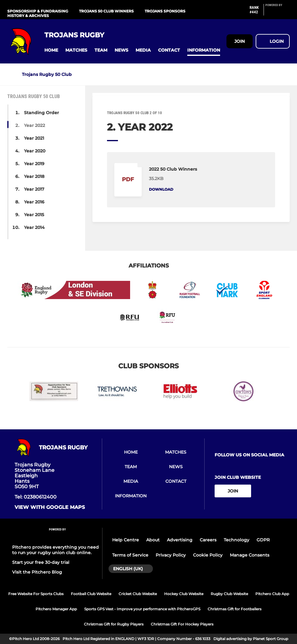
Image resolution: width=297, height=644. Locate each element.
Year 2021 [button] (34, 138)
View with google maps (50, 507)
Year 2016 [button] (34, 202)
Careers (208, 540)
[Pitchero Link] (278, 12)
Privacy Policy (171, 555)
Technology (237, 540)
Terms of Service (130, 555)
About (153, 540)
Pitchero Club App (272, 594)
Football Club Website (91, 594)
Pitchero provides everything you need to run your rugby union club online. (55, 550)
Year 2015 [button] (34, 215)
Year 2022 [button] (35, 125)
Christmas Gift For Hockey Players (182, 624)
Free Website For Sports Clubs (36, 594)
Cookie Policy (208, 555)
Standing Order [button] (41, 113)
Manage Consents (250, 555)
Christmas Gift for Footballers (235, 609)
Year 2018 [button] (34, 176)
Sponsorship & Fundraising (38, 11)
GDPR (263, 540)
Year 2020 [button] (35, 151)
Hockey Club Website (184, 594)
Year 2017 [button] (34, 189)
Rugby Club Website (229, 594)
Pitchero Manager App (56, 609)
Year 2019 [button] (34, 164)
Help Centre (126, 540)
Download (161, 189)
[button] (51, 50)
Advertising (180, 540)
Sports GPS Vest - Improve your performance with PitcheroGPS (142, 609)
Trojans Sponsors (165, 11)
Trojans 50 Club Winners (106, 11)
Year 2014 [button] (34, 227)
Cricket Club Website (138, 594)
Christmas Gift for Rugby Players (114, 624)
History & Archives (28, 16)
